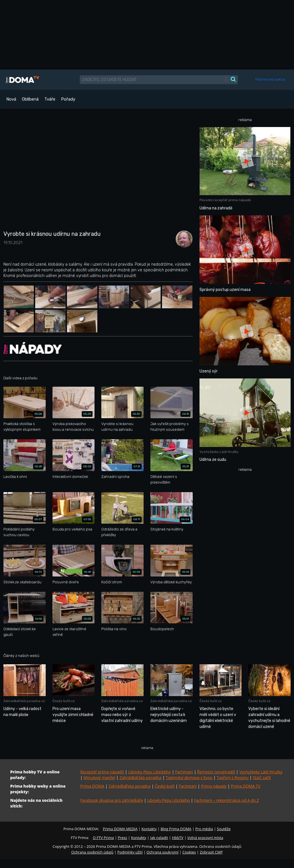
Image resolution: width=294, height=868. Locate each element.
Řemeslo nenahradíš (216, 772)
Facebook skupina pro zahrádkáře (112, 800)
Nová (11, 99)
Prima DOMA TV (245, 786)
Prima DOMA (92, 786)
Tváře (50, 99)
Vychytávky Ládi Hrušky (261, 772)
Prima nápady (214, 786)
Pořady (68, 99)
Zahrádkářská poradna (140, 778)
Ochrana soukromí (162, 852)
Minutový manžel (99, 778)
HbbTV (178, 838)
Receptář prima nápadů (102, 772)
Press (122, 838)
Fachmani (184, 772)
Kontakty (149, 829)
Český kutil (165, 786)
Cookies (189, 852)
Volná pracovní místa (205, 838)
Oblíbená (30, 99)
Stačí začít (262, 778)
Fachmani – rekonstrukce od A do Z (227, 800)
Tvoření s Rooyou (233, 778)
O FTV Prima (103, 838)
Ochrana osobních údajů (92, 852)
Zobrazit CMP (211, 852)
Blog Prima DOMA (176, 829)
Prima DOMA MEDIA (120, 829)
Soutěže (224, 829)
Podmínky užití (130, 852)
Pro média (204, 829)
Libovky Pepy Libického (150, 772)
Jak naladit (159, 838)
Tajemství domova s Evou (189, 778)
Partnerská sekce (270, 79)
